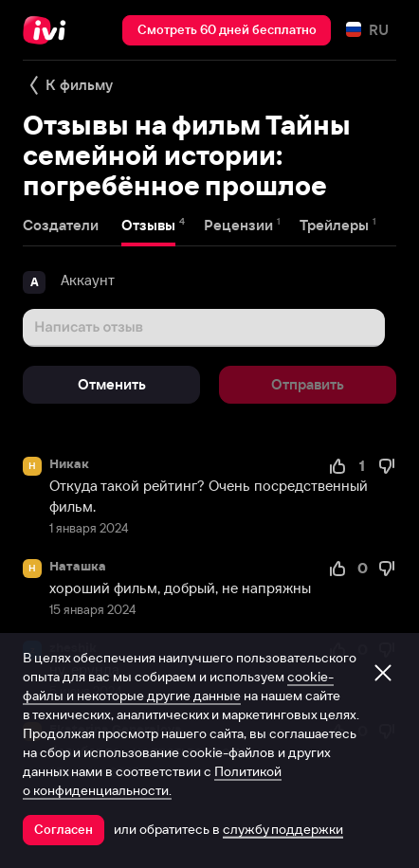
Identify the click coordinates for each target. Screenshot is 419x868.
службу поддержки (283, 829)
